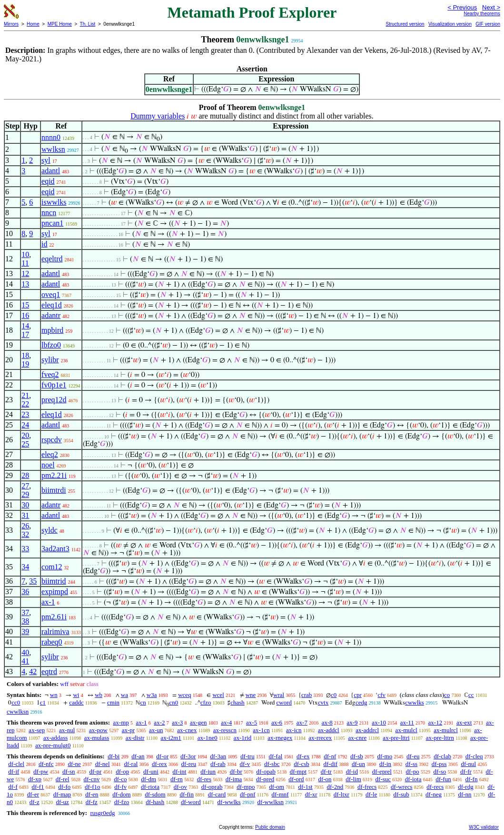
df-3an (218, 756)
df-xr (311, 794)
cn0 (173, 702)
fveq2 (50, 374)
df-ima (234, 779)
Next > (491, 7)
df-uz (62, 802)
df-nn (464, 794)
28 (25, 475)
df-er (33, 794)
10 (25, 254)
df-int (180, 771)
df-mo (385, 756)
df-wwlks (229, 802)
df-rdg (466, 787)
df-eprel (382, 771)
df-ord (296, 779)
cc (471, 695)
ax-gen (198, 722)
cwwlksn (18, 711)
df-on (325, 779)
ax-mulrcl (446, 730)
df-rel (63, 779)
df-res (204, 779)
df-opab (266, 771)
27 (25, 486)
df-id (352, 771)
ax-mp (121, 722)
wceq (184, 695)
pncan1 (52, 223)
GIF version (488, 24)
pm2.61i (54, 617)
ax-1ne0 (208, 738)
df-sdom (155, 794)
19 (25, 364)
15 (25, 305)
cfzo (206, 702)
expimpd (55, 591)
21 (25, 395)
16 (25, 315)
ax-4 (226, 722)
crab (306, 695)
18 (25, 355)
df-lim (353, 779)
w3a (152, 695)
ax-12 (435, 722)
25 (25, 444)
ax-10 (379, 722)
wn (54, 695)
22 (25, 404)
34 (25, 567)
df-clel (16, 764)
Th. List (88, 24)
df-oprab (212, 787)
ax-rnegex (280, 738)
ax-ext (464, 722)
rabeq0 (52, 642)
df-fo (64, 787)
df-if (14, 771)
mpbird (52, 330)
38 (25, 621)
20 (25, 435)
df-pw (41, 771)
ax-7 (302, 722)
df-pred (265, 779)
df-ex (303, 756)
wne (251, 695)
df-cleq (474, 756)
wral (279, 695)
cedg (361, 702)
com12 (52, 567)
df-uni (151, 771)
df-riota (150, 787)
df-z (35, 802)
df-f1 (38, 787)
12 (25, 273)
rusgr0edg (102, 813)
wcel (218, 695)
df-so (440, 771)
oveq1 (51, 294)
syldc (49, 530)
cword (284, 702)
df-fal (275, 756)
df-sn (69, 771)
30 (25, 505)
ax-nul (67, 730)
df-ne (74, 764)
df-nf (330, 756)
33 (25, 549)
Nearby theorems (482, 14)
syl (46, 160)
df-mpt (298, 771)
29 (25, 494)
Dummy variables (158, 116)
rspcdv (52, 440)
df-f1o (93, 787)
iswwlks (54, 202)
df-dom (121, 794)
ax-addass (55, 738)
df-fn (471, 779)
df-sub (401, 794)
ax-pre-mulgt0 (53, 745)
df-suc (383, 779)
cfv (381, 695)
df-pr (95, 771)
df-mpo (246, 787)
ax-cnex (187, 730)
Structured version (405, 24)
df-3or (188, 756)
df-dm (148, 779)
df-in (385, 764)
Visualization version (450, 24)
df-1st (305, 787)
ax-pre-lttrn (440, 738)
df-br (236, 771)
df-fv (120, 787)
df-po (413, 771)
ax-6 (277, 722)
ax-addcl (329, 730)
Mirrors (11, 24)
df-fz (92, 802)
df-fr (466, 771)
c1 (43, 702)
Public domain (270, 827)
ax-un (156, 730)
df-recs (435, 787)
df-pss (439, 764)
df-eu (413, 756)
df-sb (357, 756)
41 (25, 661)
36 (25, 591)
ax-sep (37, 730)
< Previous (462, 7)
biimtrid (54, 581)
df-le (371, 794)
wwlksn (53, 149)
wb (99, 695)
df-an (138, 756)
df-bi (114, 756)
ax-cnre (357, 738)
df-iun (208, 771)
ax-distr (135, 738)
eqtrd (49, 671)
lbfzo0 (51, 345)
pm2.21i (54, 475)
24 (25, 425)
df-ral (131, 764)
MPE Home (60, 24)
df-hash (155, 802)
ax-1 (48, 602)
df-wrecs (401, 787)
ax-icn (294, 730)
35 (33, 581)
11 (25, 263)
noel (48, 465)
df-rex (159, 764)
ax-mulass (97, 738)
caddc (76, 702)
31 (25, 515)
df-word (191, 802)
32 (25, 534)
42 (33, 671)
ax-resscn (225, 730)
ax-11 (407, 722)
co (447, 695)
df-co (120, 779)
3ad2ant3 (55, 549)
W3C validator (484, 827)
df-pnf (248, 794)
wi (76, 695)
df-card (217, 794)
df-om (277, 787)
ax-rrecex (320, 738)
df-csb (301, 764)
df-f (13, 787)
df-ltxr (341, 794)
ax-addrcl (367, 730)
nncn (49, 213)
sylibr (50, 360)
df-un (358, 764)
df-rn (177, 779)
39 (25, 631)
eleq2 (50, 454)
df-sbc (272, 764)
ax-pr (128, 730)
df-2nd (335, 787)
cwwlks (415, 702)
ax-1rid (243, 738)
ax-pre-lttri (396, 738)
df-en (92, 794)
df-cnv (91, 779)
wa (124, 695)
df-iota (413, 779)
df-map (62, 794)
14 (25, 326)
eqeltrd (52, 259)
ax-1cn (261, 730)
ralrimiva (55, 631)
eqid (48, 181)
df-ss (411, 764)
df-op (122, 771)
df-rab (218, 764)
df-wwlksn (270, 802)
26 (25, 526)
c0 (334, 695)
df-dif (331, 764)
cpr (358, 695)
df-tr (326, 771)
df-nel (103, 764)
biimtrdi (54, 490)
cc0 (16, 702)
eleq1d (52, 305)
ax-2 (159, 722)
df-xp (35, 779)
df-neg (434, 794)
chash (237, 702)
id (44, 244)
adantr (51, 315)
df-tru (247, 756)
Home (33, 24)
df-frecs (367, 787)
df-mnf (280, 794)
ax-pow (98, 730)
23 (25, 414)
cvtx (323, 702)
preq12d (54, 400)
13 (25, 284)
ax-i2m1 (171, 738)
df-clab (442, 756)
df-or (162, 756)
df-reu (189, 764)
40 (25, 652)
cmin (113, 702)
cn (143, 702)
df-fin (187, 794)
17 (25, 334)
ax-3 (177, 722)
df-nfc (46, 764)
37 (25, 612)
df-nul (468, 764)
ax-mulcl (406, 730)
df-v (245, 764)
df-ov (180, 787)
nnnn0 (51, 137)
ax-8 (327, 722)
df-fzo (122, 802)
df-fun (443, 779)
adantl (51, 171)
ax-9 (352, 722)
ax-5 (252, 722)
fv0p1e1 (54, 385)
